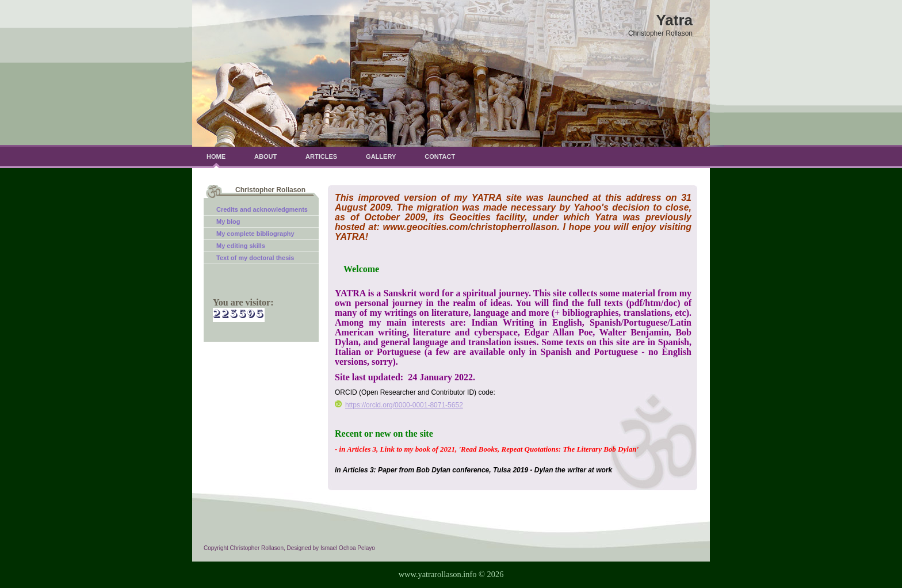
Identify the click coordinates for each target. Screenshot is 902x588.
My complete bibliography (255, 234)
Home (216, 156)
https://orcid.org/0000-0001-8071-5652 (399, 405)
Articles (321, 156)
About (265, 156)
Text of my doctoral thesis (255, 258)
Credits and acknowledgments (262, 209)
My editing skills (241, 246)
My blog (228, 222)
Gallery (381, 156)
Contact (440, 156)
